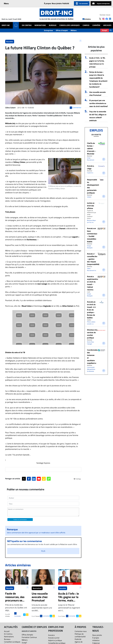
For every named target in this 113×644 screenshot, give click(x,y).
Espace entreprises (101, 3)
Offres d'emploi (62, 30)
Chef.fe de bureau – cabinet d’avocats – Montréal (92, 148)
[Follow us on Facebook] (107, 19)
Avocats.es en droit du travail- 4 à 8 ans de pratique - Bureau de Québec (91, 310)
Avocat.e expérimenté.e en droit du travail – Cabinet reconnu (93, 283)
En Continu (27, 25)
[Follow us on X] (100, 19)
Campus (86, 25)
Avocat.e (51, 635)
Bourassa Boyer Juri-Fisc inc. (91, 221)
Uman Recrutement (91, 159)
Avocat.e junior (54, 638)
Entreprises (48, 30)
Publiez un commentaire (20, 520)
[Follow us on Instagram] (103, 19)
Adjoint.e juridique (55, 640)
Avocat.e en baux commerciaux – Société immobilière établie (92, 235)
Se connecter (82, 3)
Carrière (96, 25)
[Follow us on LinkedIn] (110, 19)
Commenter (17, 616)
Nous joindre (57, 3)
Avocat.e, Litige (91, 167)
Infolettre (87, 19)
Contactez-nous (81, 631)
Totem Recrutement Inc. (92, 269)
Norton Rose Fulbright (90, 343)
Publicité (66, 3)
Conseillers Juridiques (70, 25)
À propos (48, 3)
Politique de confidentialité (80, 635)
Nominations (40, 25)
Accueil (7, 631)
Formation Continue (29, 637)
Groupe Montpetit (90, 247)
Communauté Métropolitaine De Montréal (91, 369)
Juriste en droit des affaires (91, 206)
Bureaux (53, 25)
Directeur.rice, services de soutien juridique (92, 334)
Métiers (74, 30)
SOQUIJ (89, 197)
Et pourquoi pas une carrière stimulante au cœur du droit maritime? (99, 103)
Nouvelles (10, 42)
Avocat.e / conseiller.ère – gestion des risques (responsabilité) (93, 259)
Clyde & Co (90, 173)
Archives (107, 25)
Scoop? (105, 30)
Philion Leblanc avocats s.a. (91, 323)
